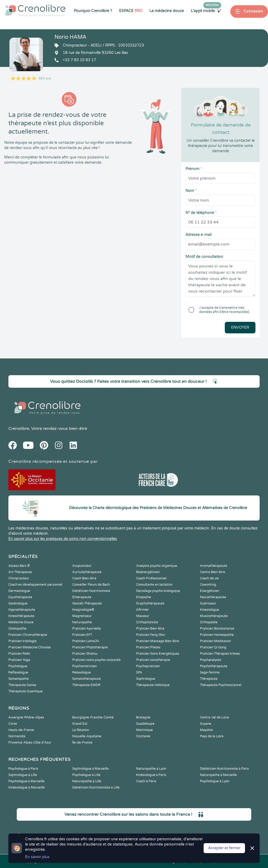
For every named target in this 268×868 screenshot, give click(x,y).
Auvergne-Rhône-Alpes (26, 717)
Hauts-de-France (21, 730)
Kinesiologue (210, 610)
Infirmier (143, 610)
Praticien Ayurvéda (86, 629)
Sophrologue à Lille (23, 775)
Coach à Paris (146, 781)
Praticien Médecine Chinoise (30, 647)
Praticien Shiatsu (85, 654)
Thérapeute (209, 679)
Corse (13, 724)
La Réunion (81, 730)
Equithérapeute (20, 597)
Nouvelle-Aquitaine (87, 736)
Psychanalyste (211, 660)
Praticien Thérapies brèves (220, 654)
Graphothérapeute (150, 603)
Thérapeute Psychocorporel (221, 685)
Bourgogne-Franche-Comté (93, 717)
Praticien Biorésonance (217, 629)
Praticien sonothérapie (153, 660)
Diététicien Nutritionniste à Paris (224, 769)
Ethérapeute (82, 597)
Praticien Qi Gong (213, 647)
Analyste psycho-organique (157, 566)
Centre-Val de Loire (214, 717)
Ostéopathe (17, 629)
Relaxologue (82, 672)
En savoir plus (37, 857)
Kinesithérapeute (21, 616)
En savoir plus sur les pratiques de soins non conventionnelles (63, 539)
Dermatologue (19, 591)
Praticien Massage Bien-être (158, 641)
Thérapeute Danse (22, 685)
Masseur (143, 616)
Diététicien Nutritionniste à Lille (96, 787)
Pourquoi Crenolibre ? (93, 11)
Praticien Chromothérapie (28, 635)
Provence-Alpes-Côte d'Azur (30, 743)
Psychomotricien (85, 666)
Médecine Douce (21, 622)
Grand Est (80, 724)
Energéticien (210, 591)
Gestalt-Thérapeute (87, 603)
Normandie (17, 736)
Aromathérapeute (214, 566)
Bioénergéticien (148, 572)
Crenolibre (19, 429)
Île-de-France (82, 743)
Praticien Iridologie (23, 641)
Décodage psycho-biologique (158, 591)
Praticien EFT (82, 635)
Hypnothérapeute (22, 610)
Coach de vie (209, 578)
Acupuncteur (82, 566)
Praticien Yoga (19, 660)
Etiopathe (144, 597)
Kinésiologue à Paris (151, 775)
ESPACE (131, 11)
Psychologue (18, 666)
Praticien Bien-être (150, 629)
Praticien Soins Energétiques (158, 654)
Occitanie (143, 736)
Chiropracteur (19, 578)
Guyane (206, 724)
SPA (139, 672)
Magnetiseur (82, 616)
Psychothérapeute (214, 666)
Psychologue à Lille (86, 775)
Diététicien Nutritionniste (91, 591)
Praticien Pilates (148, 647)
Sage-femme (210, 672)
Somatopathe (19, 679)
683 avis (45, 78)
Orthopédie (209, 622)
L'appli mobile (206, 11)
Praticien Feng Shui (150, 635)
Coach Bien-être (84, 578)
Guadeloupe (145, 724)
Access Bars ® (19, 566)
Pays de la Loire (212, 736)
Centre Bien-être (213, 572)
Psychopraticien (148, 666)
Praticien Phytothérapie (90, 647)
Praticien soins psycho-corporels (96, 660)
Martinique (144, 730)
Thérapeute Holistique (153, 685)
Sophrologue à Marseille (90, 769)
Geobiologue (18, 603)
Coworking (208, 585)
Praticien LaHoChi (86, 641)
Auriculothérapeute (87, 572)
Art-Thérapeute (20, 572)
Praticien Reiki (19, 654)
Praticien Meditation (215, 641)
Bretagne (143, 717)
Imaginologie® (83, 610)
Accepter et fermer (224, 848)
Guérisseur (208, 603)
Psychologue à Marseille (26, 781)
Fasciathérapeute (213, 597)
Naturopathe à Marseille (218, 775)
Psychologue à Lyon (215, 781)
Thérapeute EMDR (86, 685)
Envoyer (240, 327)
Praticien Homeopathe (217, 635)
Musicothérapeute (214, 616)
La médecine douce (167, 11)
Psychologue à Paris (23, 769)
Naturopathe (82, 622)
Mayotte (206, 730)
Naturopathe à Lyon (151, 769)
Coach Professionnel (151, 578)
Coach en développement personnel (35, 585)
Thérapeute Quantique (26, 691)
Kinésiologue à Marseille (27, 787)
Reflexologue (18, 672)
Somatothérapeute (86, 679)
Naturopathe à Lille (87, 781)
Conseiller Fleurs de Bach (91, 585)
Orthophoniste (147, 622)
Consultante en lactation (154, 585)
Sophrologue (146, 679)
